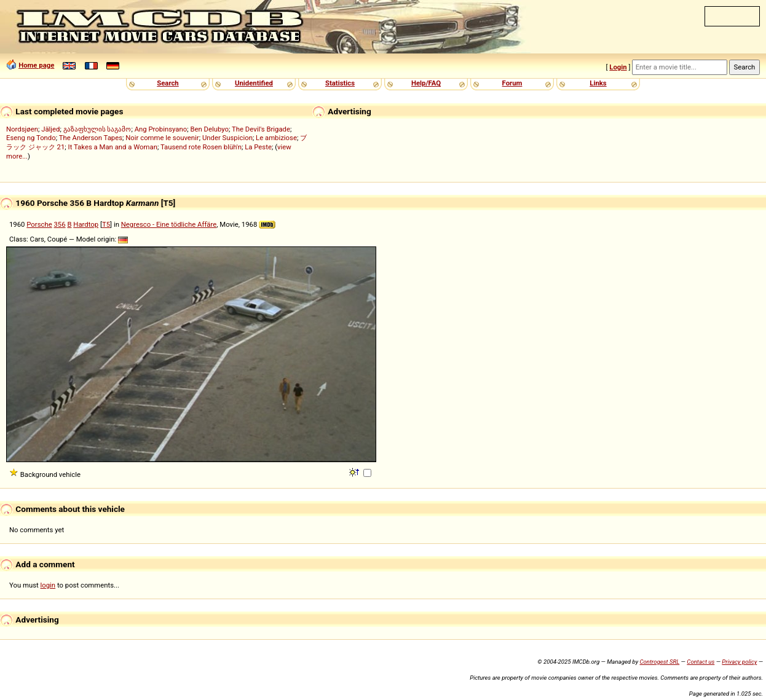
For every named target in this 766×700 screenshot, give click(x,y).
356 (60, 224)
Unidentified (254, 83)
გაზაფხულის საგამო (97, 129)
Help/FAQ (426, 83)
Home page (36, 65)
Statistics (340, 83)
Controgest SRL (659, 662)
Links (598, 83)
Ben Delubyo (209, 129)
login (48, 585)
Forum (512, 83)
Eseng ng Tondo (31, 138)
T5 (106, 224)
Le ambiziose (276, 138)
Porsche (39, 224)
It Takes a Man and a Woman (113, 147)
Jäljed (50, 129)
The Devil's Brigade (261, 129)
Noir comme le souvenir (162, 138)
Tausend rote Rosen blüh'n (201, 147)
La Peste (258, 147)
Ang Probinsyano (161, 129)
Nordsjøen (22, 129)
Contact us (701, 662)
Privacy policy (739, 662)
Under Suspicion (227, 138)
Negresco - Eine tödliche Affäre (169, 224)
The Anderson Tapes (91, 138)
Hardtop (86, 224)
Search (168, 83)
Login (618, 67)
